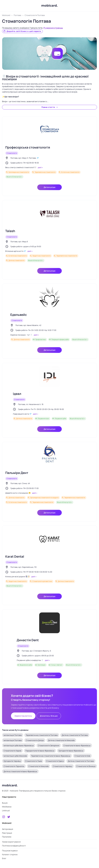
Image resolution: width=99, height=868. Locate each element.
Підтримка (7, 837)
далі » (40, 167)
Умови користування (11, 842)
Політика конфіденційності (14, 846)
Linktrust (6, 811)
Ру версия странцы (53, 28)
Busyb (5, 803)
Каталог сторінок (10, 854)
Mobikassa (7, 807)
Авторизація (8, 829)
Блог (4, 858)
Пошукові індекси (10, 851)
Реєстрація (7, 833)
